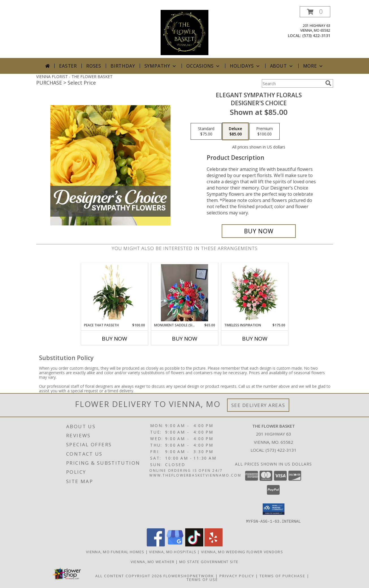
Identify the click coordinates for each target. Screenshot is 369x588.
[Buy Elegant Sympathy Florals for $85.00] (259, 231)
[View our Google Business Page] (175, 545)
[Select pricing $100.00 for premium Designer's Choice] (265, 132)
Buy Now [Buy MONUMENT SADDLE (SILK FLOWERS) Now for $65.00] (185, 339)
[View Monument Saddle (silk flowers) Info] (184, 293)
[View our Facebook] (156, 545)
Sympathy (161, 66)
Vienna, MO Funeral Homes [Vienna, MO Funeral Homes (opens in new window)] (115, 552)
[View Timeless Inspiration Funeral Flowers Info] (255, 293)
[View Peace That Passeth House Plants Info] (114, 293)
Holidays (245, 66)
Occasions (203, 66)
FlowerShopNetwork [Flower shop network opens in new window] (189, 576)
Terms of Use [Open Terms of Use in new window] (202, 579)
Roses (94, 66)
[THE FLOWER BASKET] (184, 32)
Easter (68, 66)
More (313, 66)
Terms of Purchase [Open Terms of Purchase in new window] (282, 576)
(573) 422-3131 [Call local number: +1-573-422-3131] (316, 35)
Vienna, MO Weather (153, 561)
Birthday (123, 66)
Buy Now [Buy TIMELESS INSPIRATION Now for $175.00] (255, 339)
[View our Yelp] (213, 545)
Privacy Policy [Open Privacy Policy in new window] (237, 576)
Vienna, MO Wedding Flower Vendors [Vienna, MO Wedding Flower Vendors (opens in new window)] (242, 552)
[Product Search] (292, 83)
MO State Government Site (209, 561)
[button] (315, 12)
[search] (328, 83)
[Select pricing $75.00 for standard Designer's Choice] (206, 132)
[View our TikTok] (194, 545)
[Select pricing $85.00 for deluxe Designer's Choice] (235, 132)
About (282, 66)
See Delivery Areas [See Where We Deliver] (258, 405)
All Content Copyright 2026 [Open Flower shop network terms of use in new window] (129, 576)
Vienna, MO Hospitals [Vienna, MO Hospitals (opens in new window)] (173, 552)
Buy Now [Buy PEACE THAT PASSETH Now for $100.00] (115, 339)
